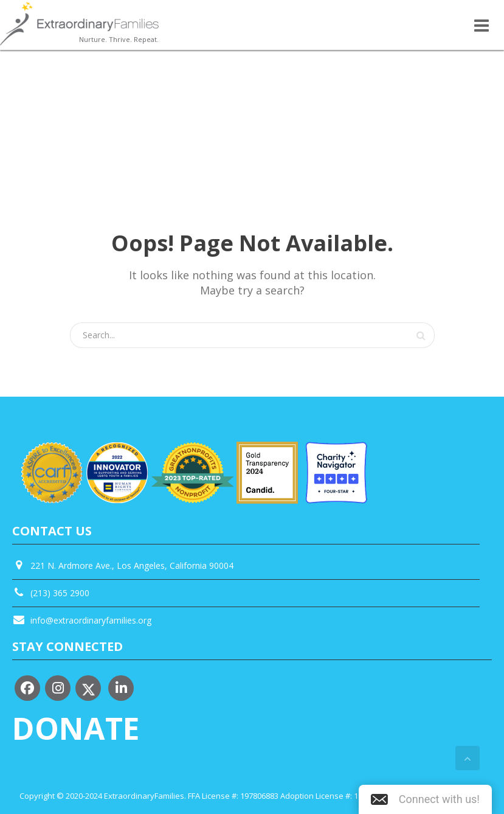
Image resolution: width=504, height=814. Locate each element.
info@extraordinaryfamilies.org (91, 620)
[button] (425, 799)
